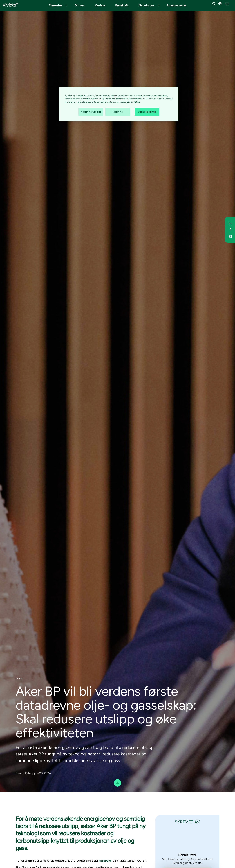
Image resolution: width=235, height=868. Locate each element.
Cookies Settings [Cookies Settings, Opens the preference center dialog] (147, 112)
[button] (57, 5)
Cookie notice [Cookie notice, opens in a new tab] (133, 102)
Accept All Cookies (91, 112)
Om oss (80, 5)
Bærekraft (122, 5)
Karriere (100, 5)
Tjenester (55, 5)
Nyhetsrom (146, 5)
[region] (119, 104)
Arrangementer (176, 5)
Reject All (118, 112)
